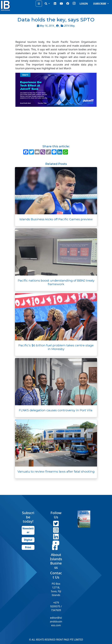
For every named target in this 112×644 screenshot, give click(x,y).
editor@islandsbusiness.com (56, 621)
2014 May (69, 26)
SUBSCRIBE (100, 4)
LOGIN (84, 4)
